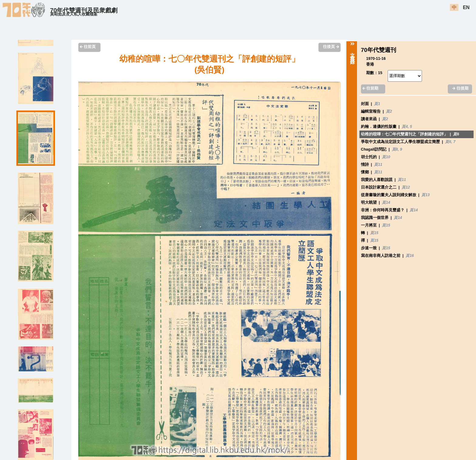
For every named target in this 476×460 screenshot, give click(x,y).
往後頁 (331, 47)
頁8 (395, 149)
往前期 (370, 88)
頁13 (425, 195)
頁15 (386, 225)
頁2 (389, 111)
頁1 (377, 104)
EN (466, 7)
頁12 (406, 187)
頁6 (456, 134)
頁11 (378, 165)
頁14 (386, 203)
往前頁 (88, 47)
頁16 (410, 256)
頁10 (386, 157)
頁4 (405, 127)
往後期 (460, 88)
